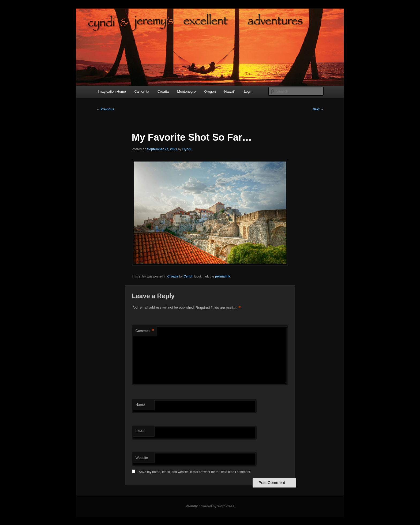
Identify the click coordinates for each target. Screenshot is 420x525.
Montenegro (186, 91)
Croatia (163, 91)
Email (140, 431)
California (142, 91)
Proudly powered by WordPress (210, 506)
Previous (105, 109)
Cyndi (187, 149)
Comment (145, 331)
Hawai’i (230, 91)
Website (142, 458)
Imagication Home (112, 91)
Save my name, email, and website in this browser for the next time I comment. (195, 472)
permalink (223, 276)
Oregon (210, 91)
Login (248, 91)
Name (140, 405)
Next (318, 109)
